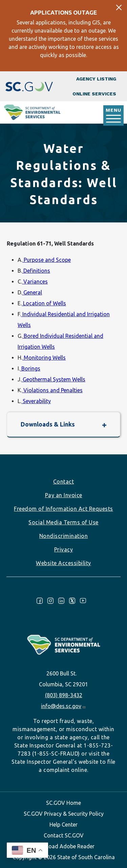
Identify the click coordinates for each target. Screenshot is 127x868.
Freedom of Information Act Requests (63, 509)
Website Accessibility (63, 563)
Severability (36, 401)
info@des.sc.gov (63, 706)
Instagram (50, 601)
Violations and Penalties (52, 390)
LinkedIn (61, 601)
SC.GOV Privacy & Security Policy (64, 814)
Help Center (63, 825)
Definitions (36, 271)
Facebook (40, 601)
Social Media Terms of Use (63, 522)
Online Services (94, 94)
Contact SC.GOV (64, 835)
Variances (35, 282)
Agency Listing (96, 79)
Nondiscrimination (64, 536)
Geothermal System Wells (53, 379)
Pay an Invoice (64, 495)
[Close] (119, 7)
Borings (30, 368)
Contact (64, 482)
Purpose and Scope (47, 260)
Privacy (64, 549)
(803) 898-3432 (64, 695)
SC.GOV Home (63, 803)
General (32, 292)
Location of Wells (44, 303)
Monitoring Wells (44, 358)
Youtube (83, 601)
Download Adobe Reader (64, 846)
